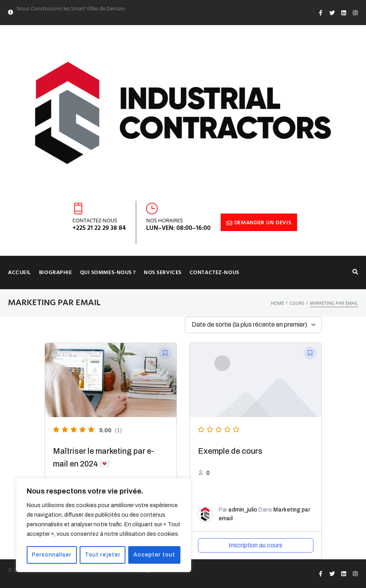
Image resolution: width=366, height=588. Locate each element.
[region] (104, 525)
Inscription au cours (255, 545)
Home (277, 303)
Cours (297, 303)
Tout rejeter (104, 555)
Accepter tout (155, 555)
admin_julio (243, 510)
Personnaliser (52, 555)
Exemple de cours (230, 451)
